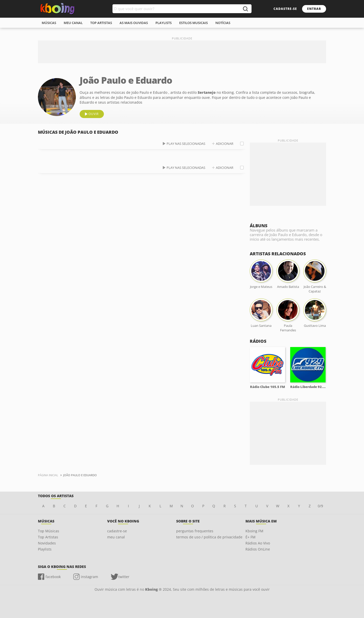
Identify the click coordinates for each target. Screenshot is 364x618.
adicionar (225, 144)
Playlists (45, 549)
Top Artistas (48, 537)
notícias (223, 23)
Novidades (47, 543)
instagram (89, 577)
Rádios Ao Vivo (258, 543)
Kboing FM (254, 531)
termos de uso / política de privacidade (209, 537)
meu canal (73, 23)
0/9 (320, 506)
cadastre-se (285, 9)
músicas (49, 23)
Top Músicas (49, 531)
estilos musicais (194, 23)
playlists (164, 23)
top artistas (101, 23)
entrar (314, 9)
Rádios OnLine (258, 549)
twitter (124, 577)
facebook (53, 577)
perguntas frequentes (195, 531)
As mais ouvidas (134, 23)
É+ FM (251, 537)
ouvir (94, 114)
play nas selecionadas (186, 144)
